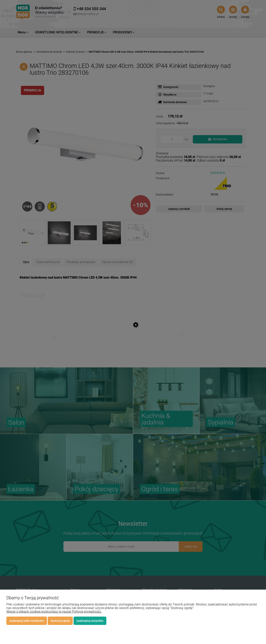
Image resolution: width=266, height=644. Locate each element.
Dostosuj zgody (60, 621)
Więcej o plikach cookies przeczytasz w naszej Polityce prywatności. (54, 612)
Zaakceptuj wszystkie (90, 621)
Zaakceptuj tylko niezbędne (27, 621)
